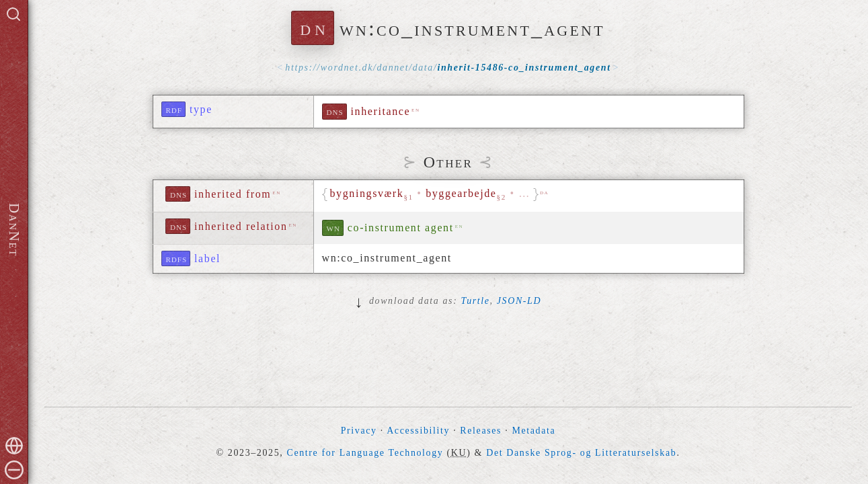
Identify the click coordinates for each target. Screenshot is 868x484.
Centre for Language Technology (365, 453)
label (207, 258)
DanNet (14, 230)
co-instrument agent (401, 228)
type (201, 109)
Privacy (359, 431)
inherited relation (241, 226)
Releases (481, 431)
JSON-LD (519, 301)
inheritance (381, 111)
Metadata (534, 431)
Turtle (476, 301)
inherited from (233, 194)
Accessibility (418, 431)
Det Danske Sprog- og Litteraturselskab (581, 453)
